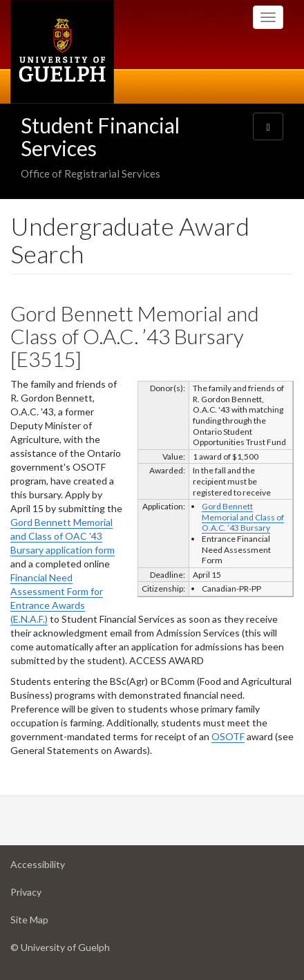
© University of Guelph (60, 947)
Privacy (48, 895)
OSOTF (228, 736)
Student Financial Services (100, 136)
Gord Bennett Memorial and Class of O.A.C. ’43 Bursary (243, 517)
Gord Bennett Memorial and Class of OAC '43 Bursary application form (63, 536)
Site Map (51, 923)
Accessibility (59, 868)
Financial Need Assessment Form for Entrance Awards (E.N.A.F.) (57, 598)
